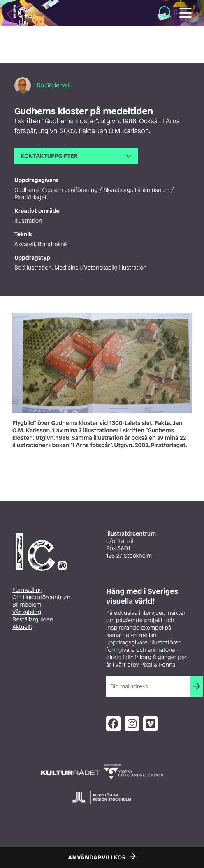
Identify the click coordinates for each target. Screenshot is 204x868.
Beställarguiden (33, 620)
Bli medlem (27, 605)
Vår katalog (27, 612)
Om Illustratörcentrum (41, 597)
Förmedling (27, 590)
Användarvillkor (97, 858)
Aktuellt (22, 627)
